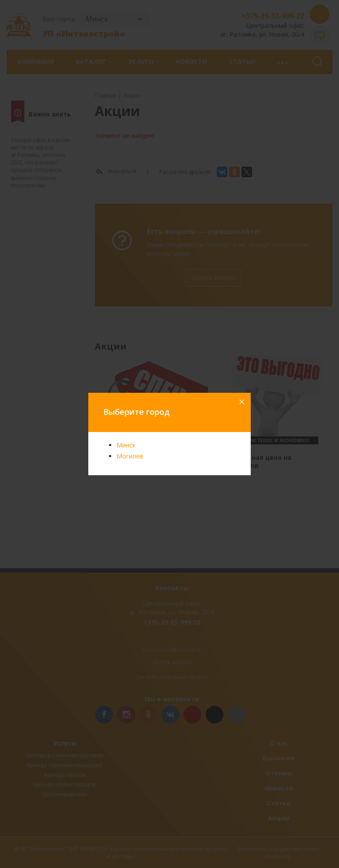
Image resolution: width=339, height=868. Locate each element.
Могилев (130, 456)
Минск (126, 445)
